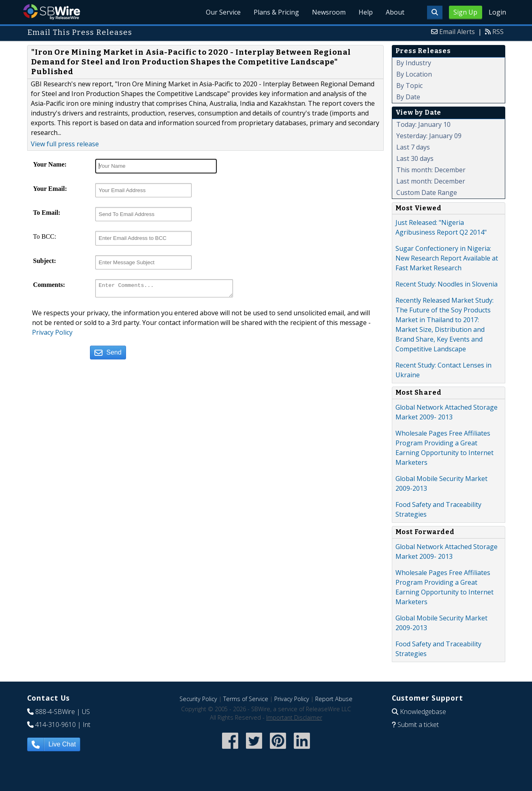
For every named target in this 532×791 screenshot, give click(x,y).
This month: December (431, 170)
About (395, 12)
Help (366, 12)
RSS (498, 32)
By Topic (409, 86)
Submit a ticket (418, 725)
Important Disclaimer (294, 717)
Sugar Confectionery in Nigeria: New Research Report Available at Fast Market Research (447, 258)
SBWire (52, 12)
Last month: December (431, 181)
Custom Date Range (427, 192)
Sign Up (465, 12)
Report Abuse (334, 699)
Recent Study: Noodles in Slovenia (447, 284)
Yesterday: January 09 (429, 136)
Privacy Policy (52, 335)
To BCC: (45, 236)
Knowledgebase (423, 712)
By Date (408, 97)
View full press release (65, 144)
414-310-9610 (56, 725)
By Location (414, 74)
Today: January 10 (423, 124)
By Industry (414, 63)
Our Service (223, 12)
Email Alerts (457, 32)
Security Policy (198, 699)
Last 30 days (415, 158)
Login (497, 12)
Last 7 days (413, 147)
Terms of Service (246, 699)
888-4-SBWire (55, 712)
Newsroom (329, 12)
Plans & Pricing (276, 12)
